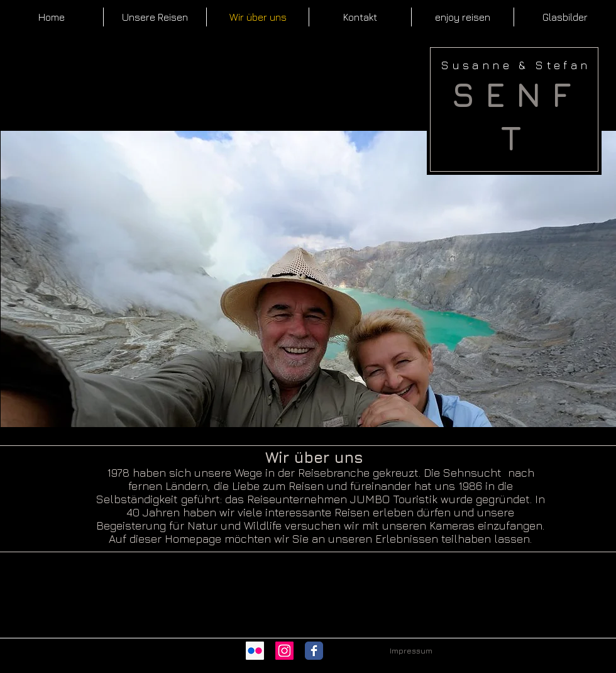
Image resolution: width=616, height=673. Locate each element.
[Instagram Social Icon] (284, 651)
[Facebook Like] (341, 650)
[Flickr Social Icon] (255, 651)
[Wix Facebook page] (314, 651)
